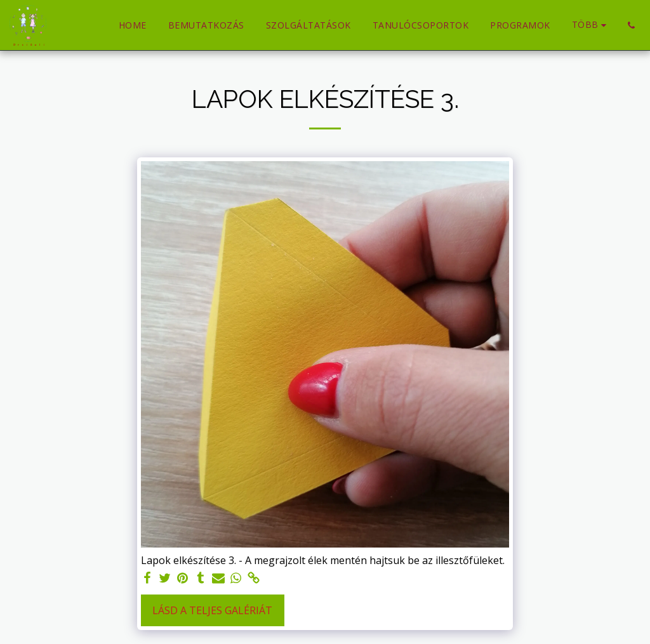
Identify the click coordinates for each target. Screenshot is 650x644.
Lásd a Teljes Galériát (212, 610)
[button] (631, 25)
